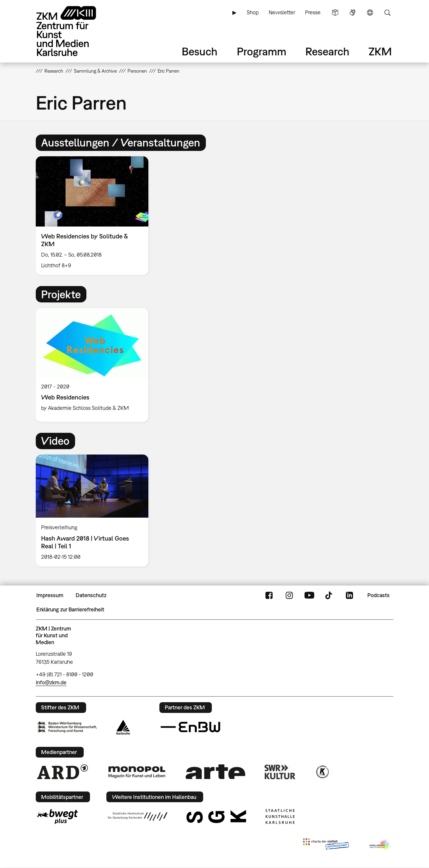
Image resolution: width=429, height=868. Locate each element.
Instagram (289, 595)
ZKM (380, 51)
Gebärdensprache (352, 13)
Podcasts (379, 595)
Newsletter (282, 12)
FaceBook (269, 595)
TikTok (329, 595)
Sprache (370, 13)
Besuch (200, 51)
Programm (262, 51)
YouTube (309, 595)
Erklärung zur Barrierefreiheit (70, 609)
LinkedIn (349, 595)
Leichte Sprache (335, 13)
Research (327, 51)
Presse (313, 12)
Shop (253, 12)
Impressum (50, 595)
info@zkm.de (51, 682)
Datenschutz (91, 595)
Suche (387, 13)
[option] (95, 216)
